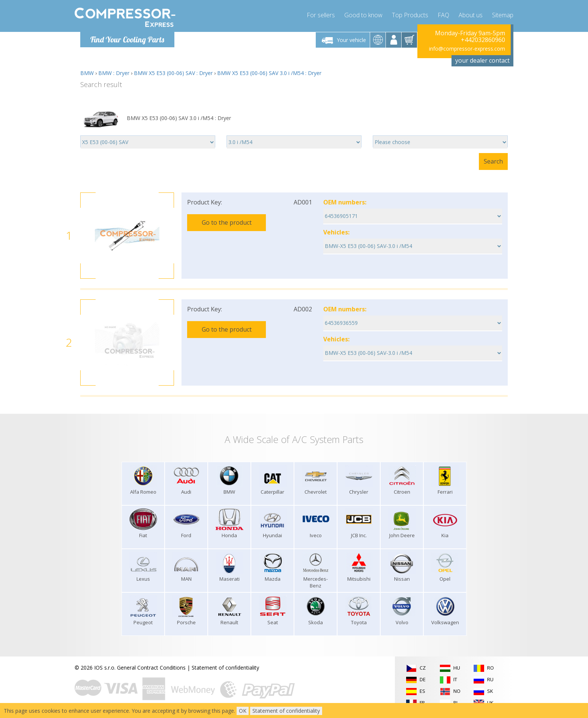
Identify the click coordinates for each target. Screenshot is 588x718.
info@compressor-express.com (467, 49)
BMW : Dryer (114, 73)
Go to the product (227, 222)
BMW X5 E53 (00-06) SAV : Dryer (173, 73)
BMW (87, 73)
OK (243, 711)
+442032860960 (483, 40)
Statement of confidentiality (225, 668)
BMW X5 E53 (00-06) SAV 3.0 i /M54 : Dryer (269, 73)
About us (471, 15)
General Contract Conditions (151, 668)
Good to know (363, 15)
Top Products (410, 15)
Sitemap (503, 15)
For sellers (321, 15)
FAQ (443, 15)
